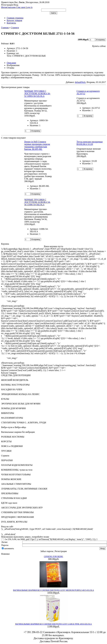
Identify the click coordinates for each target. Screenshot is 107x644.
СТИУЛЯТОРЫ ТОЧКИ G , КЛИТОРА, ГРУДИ (24, 423)
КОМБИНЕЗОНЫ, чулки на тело (17, 470)
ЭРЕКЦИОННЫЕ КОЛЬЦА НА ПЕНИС (20, 394)
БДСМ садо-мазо (9, 503)
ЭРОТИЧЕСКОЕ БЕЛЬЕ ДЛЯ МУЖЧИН (21, 404)
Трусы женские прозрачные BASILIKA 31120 (90, 143)
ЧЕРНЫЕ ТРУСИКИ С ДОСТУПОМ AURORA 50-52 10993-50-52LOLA (37, 94)
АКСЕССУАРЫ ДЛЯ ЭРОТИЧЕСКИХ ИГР (22, 508)
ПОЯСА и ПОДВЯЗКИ (12, 446)
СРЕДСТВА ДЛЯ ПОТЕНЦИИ (16, 375)
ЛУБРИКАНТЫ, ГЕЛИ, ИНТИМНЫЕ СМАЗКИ (24, 489)
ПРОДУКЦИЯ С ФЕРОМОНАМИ (17, 517)
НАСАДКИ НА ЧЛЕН (12, 389)
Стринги (5, 456)
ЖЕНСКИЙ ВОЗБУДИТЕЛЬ (15, 380)
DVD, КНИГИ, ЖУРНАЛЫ (14, 522)
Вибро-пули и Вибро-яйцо (14, 427)
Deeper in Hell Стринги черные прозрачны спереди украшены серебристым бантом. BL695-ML (37, 145)
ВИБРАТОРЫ (8, 413)
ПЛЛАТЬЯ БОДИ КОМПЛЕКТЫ (17, 465)
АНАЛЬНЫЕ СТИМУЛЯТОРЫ (16, 484)
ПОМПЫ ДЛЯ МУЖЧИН (13, 408)
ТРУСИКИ (6, 451)
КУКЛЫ (5, 399)
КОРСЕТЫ (6, 441)
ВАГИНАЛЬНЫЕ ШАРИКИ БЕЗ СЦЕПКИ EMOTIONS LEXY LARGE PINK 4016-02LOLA (54, 624)
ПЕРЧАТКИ (7, 460)
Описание (11, 63)
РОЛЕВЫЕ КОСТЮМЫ (13, 437)
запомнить (9, 548)
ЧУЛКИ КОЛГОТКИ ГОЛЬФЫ (16, 475)
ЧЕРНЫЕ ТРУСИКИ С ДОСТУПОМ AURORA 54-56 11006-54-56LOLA (37, 202)
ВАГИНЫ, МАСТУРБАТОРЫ (15, 385)
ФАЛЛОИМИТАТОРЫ (12, 418)
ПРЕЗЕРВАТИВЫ (10, 493)
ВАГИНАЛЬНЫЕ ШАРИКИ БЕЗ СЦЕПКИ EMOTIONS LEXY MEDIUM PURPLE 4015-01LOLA (53, 590)
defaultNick (80, 82)
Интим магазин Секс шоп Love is (17, 7)
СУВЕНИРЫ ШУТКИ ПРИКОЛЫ (17, 512)
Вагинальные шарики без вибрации (18, 432)
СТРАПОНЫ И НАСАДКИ (14, 498)
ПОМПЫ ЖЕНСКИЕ (11, 479)
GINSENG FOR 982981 (53, 557)
